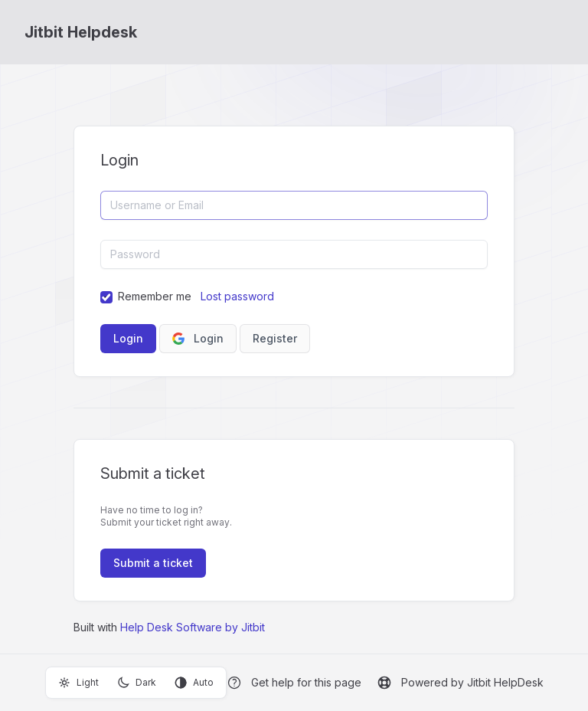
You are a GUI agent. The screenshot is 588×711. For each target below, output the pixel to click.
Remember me (155, 296)
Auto (194, 683)
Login (198, 338)
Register (275, 338)
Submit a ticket (153, 563)
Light (78, 683)
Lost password (237, 296)
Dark (137, 683)
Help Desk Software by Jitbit (193, 627)
